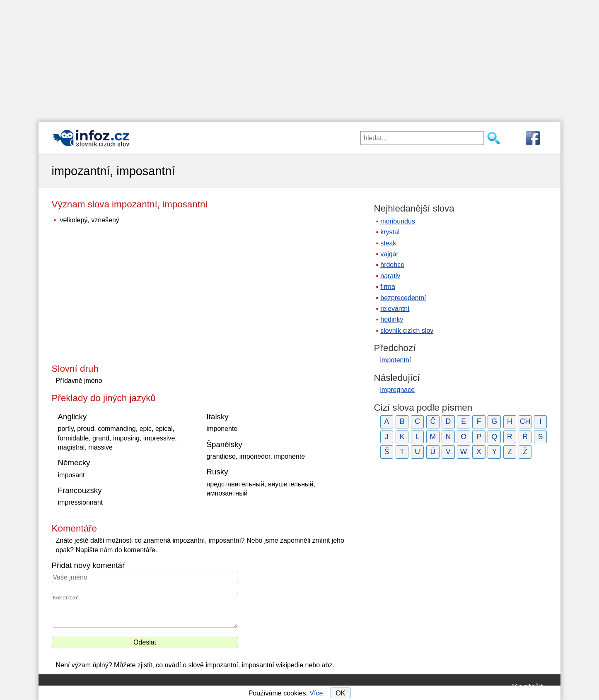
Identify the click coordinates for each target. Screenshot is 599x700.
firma (388, 287)
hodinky (392, 319)
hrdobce (392, 265)
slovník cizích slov (407, 331)
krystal (390, 232)
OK (340, 693)
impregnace (398, 390)
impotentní (396, 360)
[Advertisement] (299, 58)
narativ (390, 276)
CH (525, 421)
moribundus (398, 221)
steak (388, 243)
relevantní (395, 309)
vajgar (389, 254)
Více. (317, 693)
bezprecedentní (403, 298)
